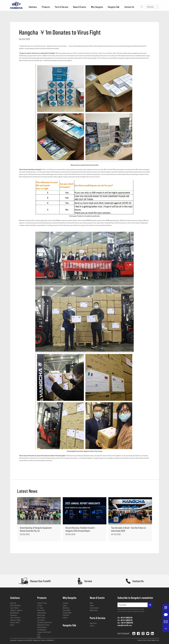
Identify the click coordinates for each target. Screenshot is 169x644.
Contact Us (129, 7)
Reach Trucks (41, 615)
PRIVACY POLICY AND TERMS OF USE (148, 640)
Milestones (66, 608)
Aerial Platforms (42, 627)
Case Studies (67, 610)
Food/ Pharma (14, 608)
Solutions (33, 7)
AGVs (39, 635)
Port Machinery (42, 630)
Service (92, 626)
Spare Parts (93, 623)
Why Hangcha (97, 7)
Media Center (94, 610)
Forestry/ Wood (15, 622)
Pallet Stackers (42, 613)
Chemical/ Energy (15, 620)
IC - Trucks (40, 608)
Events (92, 605)
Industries (13, 603)
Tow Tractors (41, 620)
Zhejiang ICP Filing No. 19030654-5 (44, 640)
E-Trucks (40, 605)
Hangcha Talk (114, 7)
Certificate (66, 615)
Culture (65, 605)
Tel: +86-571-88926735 (125, 620)
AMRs (39, 637)
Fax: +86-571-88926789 (125, 623)
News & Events (80, 7)
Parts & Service (62, 7)
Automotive (14, 615)
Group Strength (67, 613)
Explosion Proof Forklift (44, 632)
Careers (65, 618)
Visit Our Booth (94, 608)
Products (46, 7)
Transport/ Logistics (16, 610)
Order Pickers (41, 618)
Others (12, 625)
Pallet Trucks (41, 610)
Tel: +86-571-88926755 (125, 618)
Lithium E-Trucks (42, 603)
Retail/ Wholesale (15, 605)
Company (65, 603)
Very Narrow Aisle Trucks (45, 622)
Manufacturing (14, 613)
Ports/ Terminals (15, 618)
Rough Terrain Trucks (43, 625)
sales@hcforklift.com (125, 625)
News (91, 603)
